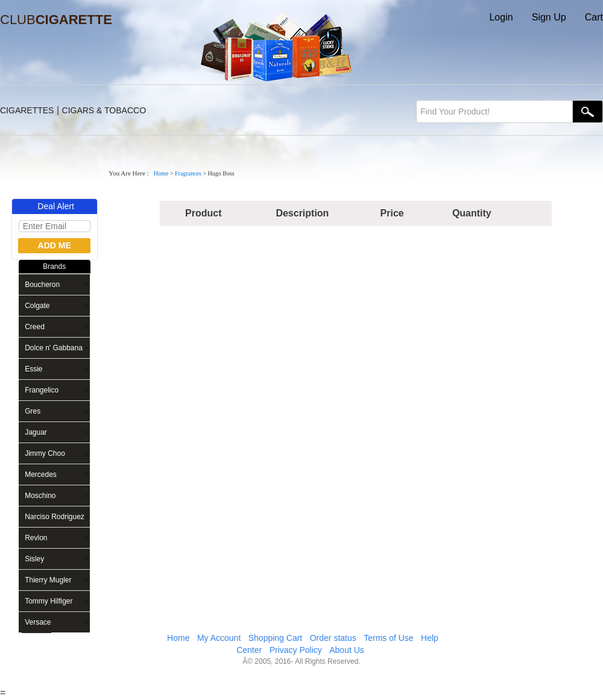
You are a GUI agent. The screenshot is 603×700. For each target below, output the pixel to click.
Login (501, 17)
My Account (219, 638)
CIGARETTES (27, 110)
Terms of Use (388, 638)
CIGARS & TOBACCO (104, 110)
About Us (347, 650)
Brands (54, 266)
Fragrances (188, 173)
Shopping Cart (276, 638)
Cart (594, 17)
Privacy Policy (296, 650)
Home (161, 173)
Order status (333, 638)
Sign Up (549, 17)
